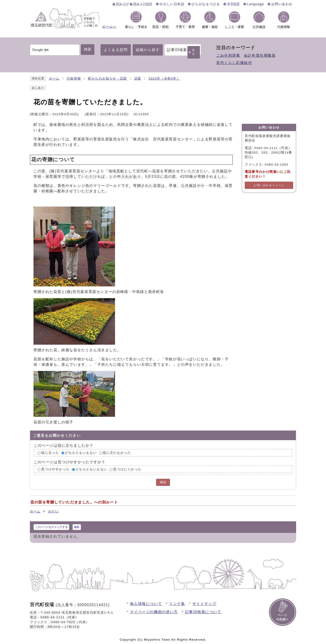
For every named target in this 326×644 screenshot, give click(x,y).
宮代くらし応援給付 (234, 63)
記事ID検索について (203, 612)
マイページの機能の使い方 (154, 612)
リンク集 (177, 604)
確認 (163, 482)
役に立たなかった (117, 453)
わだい (54, 511)
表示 (194, 52)
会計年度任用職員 (260, 55)
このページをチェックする (51, 527)
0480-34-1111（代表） (60, 617)
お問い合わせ (282, 4)
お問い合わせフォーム (269, 185)
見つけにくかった (127, 469)
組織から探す (148, 50)
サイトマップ (204, 604)
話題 (138, 79)
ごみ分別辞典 (228, 55)
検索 (88, 49)
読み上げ (122, 4)
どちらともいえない (81, 453)
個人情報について (146, 604)
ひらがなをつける (206, 4)
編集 (77, 527)
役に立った (50, 453)
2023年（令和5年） (164, 79)
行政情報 (74, 79)
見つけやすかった (55, 469)
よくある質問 (116, 50)
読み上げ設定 (143, 4)
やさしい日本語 (172, 4)
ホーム (54, 79)
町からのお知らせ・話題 (108, 79)
